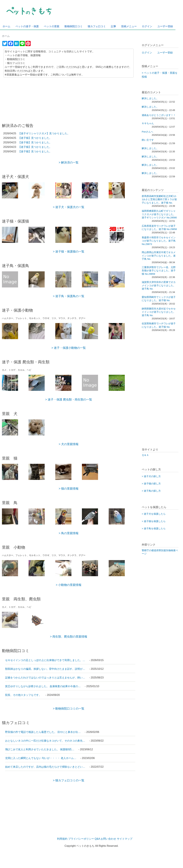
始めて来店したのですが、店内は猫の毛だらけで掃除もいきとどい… (45, 767)
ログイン (147, 53)
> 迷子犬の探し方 (151, 476)
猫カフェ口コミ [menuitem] (97, 26)
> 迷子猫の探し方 (151, 484)
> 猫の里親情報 (69, 489)
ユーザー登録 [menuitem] (165, 26)
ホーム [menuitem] (6, 26)
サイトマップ (125, 839)
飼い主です (148, 140)
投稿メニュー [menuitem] (129, 26)
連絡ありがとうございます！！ (159, 115)
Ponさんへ (147, 132)
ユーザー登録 (165, 53)
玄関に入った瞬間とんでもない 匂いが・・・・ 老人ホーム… (41, 758)
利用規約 (62, 839)
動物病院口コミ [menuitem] (74, 26)
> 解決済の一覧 (69, 162)
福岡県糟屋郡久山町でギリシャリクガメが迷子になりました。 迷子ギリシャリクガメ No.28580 (159, 214)
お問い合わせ (108, 839)
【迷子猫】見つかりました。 (35, 138)
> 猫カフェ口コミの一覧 (69, 780)
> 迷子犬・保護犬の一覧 (69, 207)
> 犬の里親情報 (69, 444)
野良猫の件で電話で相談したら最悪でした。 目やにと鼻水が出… (43, 732)
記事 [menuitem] (114, 26)
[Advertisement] (69, 99)
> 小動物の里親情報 (69, 585)
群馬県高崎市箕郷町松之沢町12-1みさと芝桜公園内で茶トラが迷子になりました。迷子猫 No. (159, 199)
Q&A (97, 839)
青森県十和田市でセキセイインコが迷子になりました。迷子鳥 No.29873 (159, 241)
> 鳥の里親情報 (69, 533)
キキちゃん (148, 123)
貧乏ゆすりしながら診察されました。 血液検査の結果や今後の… (43, 686)
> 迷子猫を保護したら (154, 521)
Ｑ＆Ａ (145, 455)
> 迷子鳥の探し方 (151, 491)
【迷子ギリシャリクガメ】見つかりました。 (44, 133)
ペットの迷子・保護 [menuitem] (27, 26)
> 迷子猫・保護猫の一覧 (69, 252)
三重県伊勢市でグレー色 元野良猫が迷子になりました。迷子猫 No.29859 (159, 271)
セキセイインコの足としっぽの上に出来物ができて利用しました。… (45, 660)
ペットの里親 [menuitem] (52, 26)
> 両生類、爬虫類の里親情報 (69, 637)
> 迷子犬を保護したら (154, 514)
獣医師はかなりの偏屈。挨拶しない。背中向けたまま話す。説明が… (45, 669)
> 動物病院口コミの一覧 (69, 709)
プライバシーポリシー (81, 839)
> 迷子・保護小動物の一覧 (69, 348)
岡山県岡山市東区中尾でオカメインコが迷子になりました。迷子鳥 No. (159, 256)
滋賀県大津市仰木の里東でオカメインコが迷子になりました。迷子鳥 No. (159, 285)
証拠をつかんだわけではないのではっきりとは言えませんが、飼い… (45, 678)
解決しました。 (150, 98)
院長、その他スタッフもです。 (24, 695)
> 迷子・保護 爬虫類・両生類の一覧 (69, 400)
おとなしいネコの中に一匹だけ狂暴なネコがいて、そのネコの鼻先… (45, 741)
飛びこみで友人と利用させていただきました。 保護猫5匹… (40, 749)
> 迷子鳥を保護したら (154, 529)
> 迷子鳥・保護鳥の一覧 (69, 296)
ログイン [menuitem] (147, 26)
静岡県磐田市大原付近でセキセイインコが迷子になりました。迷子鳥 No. (159, 312)
